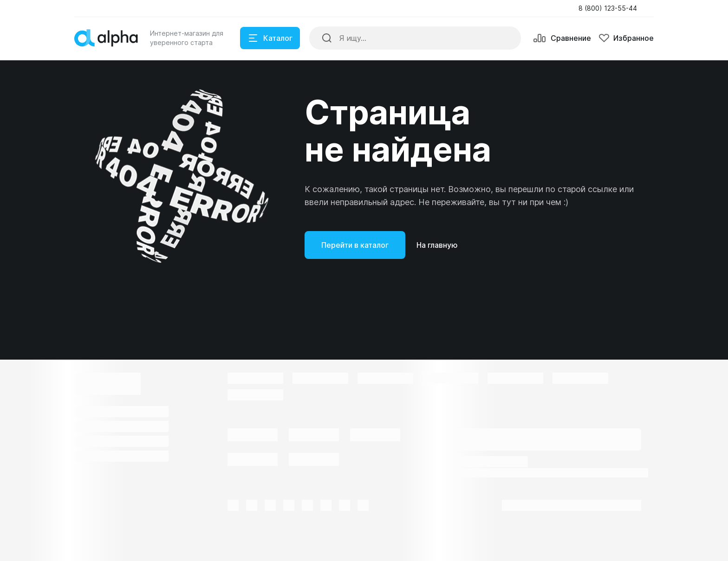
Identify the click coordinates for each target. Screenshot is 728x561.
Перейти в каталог (355, 245)
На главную (437, 245)
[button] (611, 8)
